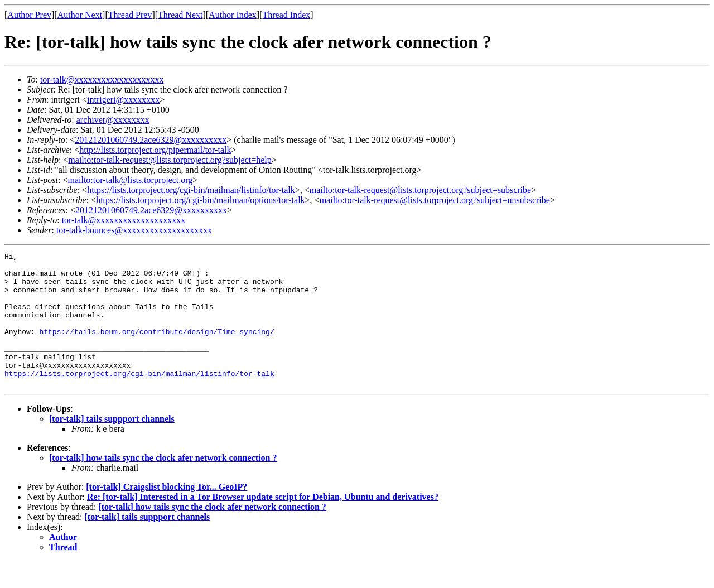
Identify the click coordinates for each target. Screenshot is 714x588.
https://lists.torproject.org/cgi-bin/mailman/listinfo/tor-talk (191, 190)
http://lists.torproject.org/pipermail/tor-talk (155, 150)
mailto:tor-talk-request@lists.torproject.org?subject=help (170, 160)
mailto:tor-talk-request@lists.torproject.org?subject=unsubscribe (435, 200)
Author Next (80, 15)
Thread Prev (130, 15)
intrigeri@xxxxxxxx (123, 100)
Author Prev (29, 15)
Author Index (233, 15)
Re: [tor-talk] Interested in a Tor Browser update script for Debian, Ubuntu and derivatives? (263, 524)
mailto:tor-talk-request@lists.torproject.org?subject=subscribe (420, 190)
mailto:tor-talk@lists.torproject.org (130, 180)
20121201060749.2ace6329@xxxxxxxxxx (151, 140)
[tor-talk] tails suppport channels (112, 445)
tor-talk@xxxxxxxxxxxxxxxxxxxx (102, 79)
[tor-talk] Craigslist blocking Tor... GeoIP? (167, 514)
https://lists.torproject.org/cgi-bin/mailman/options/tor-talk (200, 200)
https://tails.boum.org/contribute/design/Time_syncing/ (156, 348)
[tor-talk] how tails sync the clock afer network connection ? (163, 485)
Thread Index (287, 15)
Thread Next (180, 15)
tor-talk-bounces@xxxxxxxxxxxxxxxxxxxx (134, 230)
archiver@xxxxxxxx (113, 120)
